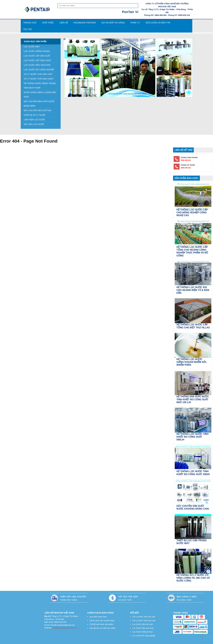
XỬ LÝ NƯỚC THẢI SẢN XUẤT (38, 74)
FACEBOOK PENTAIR (85, 23)
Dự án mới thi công (113, 23)
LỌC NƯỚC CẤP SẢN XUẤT (37, 56)
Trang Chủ (30, 23)
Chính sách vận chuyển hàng (102, 621)
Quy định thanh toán (98, 617)
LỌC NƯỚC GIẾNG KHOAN (37, 51)
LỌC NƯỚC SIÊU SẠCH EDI (37, 65)
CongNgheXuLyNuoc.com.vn (65, 628)
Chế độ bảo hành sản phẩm (101, 624)
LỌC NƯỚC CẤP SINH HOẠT (37, 60)
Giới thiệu (48, 23)
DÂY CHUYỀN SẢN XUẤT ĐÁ (37, 110)
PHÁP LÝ (135, 23)
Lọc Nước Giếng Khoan (143, 632)
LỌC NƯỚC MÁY (32, 47)
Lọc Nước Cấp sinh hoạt (143, 628)
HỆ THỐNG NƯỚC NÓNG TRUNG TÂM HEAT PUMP (40, 86)
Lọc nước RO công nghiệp (144, 636)
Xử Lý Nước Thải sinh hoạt (144, 621)
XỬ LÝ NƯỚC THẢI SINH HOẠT (39, 79)
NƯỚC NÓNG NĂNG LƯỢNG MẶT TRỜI (40, 95)
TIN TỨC (28, 29)
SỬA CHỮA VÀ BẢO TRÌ (158, 23)
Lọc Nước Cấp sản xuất (143, 624)
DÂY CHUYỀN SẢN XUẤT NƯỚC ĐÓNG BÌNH (39, 104)
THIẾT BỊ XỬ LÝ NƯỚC (35, 115)
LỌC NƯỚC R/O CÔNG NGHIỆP (39, 70)
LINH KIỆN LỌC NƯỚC (34, 120)
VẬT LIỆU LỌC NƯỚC (34, 124)
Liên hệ (64, 23)
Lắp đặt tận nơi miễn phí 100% (103, 628)
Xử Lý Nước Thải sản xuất (144, 617)
